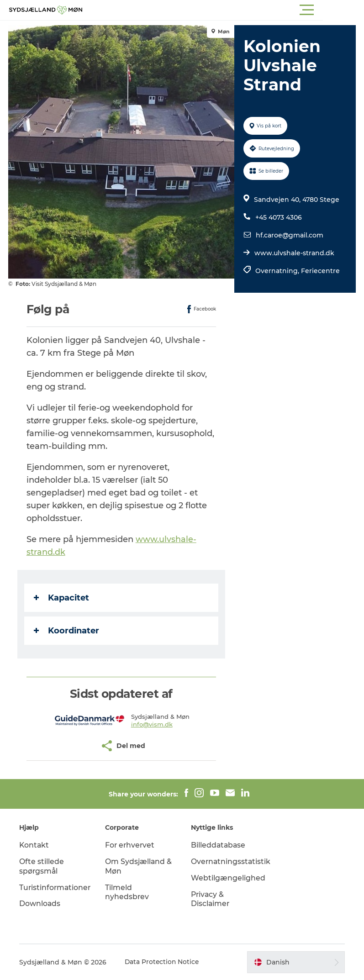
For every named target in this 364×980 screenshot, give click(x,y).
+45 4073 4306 (278, 217)
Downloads (41, 904)
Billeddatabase (219, 845)
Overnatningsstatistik (232, 861)
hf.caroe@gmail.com (289, 235)
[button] (223, 10)
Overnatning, (278, 271)
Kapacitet (62, 598)
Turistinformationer (57, 888)
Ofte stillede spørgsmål (43, 866)
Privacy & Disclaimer (211, 899)
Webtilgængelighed (229, 878)
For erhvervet (131, 845)
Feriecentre (320, 271)
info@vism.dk (152, 724)
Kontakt (36, 845)
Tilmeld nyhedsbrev (128, 892)
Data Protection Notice (164, 962)
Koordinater (67, 631)
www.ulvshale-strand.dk (294, 253)
